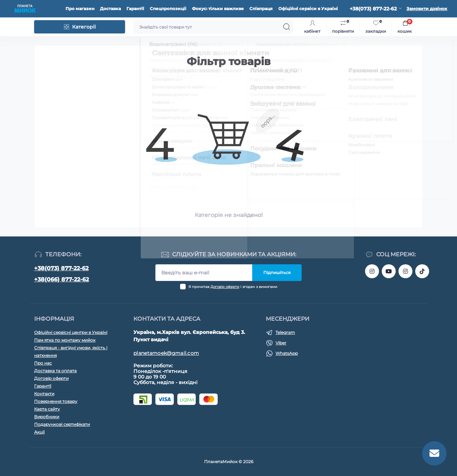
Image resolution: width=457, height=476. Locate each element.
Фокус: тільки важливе (218, 9)
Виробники (47, 417)
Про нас (43, 363)
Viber (281, 343)
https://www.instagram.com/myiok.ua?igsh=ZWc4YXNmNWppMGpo (405, 271)
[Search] (287, 27)
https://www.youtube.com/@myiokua (389, 271)
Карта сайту (47, 409)
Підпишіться (277, 272)
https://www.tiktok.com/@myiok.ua (422, 271)
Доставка (110, 9)
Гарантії (135, 9)
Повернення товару (56, 401)
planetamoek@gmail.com (166, 353)
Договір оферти (225, 287)
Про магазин (80, 9)
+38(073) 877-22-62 (61, 268)
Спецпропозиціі (168, 9)
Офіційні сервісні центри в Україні (71, 332)
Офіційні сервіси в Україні (308, 9)
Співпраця (261, 9)
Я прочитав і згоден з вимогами (233, 287)
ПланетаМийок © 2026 (229, 462)
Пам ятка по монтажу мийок (65, 340)
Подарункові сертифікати (62, 424)
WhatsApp (287, 353)
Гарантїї (43, 386)
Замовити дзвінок (427, 9)
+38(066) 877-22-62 (61, 279)
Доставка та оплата (55, 371)
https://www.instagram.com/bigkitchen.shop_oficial (372, 271)
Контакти (44, 394)
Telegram (285, 332)
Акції (39, 432)
